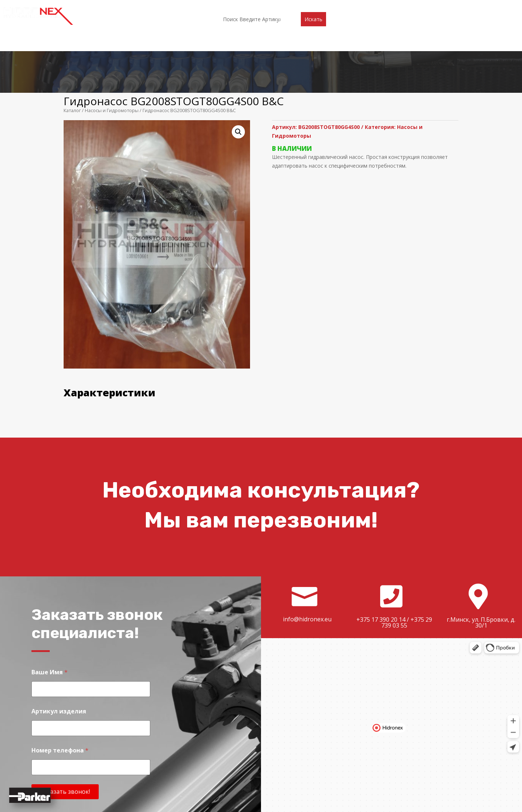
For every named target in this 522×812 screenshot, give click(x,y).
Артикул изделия (59, 656)
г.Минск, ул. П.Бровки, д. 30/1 (481, 567)
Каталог (203, 6)
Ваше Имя (50, 617)
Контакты (359, 6)
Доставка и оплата (310, 6)
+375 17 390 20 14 (381, 564)
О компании (167, 6)
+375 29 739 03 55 (407, 567)
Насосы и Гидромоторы (112, 55)
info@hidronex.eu (307, 564)
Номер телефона (60, 695)
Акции (267, 6)
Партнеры (236, 6)
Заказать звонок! (65, 736)
